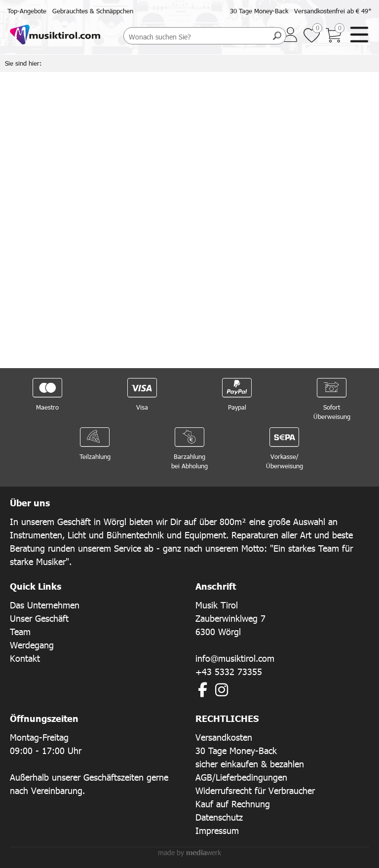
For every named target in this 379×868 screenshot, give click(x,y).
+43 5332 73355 (229, 671)
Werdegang (32, 645)
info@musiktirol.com (235, 658)
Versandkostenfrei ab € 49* (333, 11)
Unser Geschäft (39, 618)
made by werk (189, 852)
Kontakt (25, 658)
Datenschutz (219, 817)
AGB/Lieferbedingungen (241, 777)
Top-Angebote (27, 11)
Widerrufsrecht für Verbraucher (255, 790)
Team (20, 631)
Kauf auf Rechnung (233, 804)
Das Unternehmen (45, 605)
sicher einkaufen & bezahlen (250, 764)
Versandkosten (224, 737)
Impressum (217, 830)
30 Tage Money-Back (259, 11)
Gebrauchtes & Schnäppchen (93, 11)
